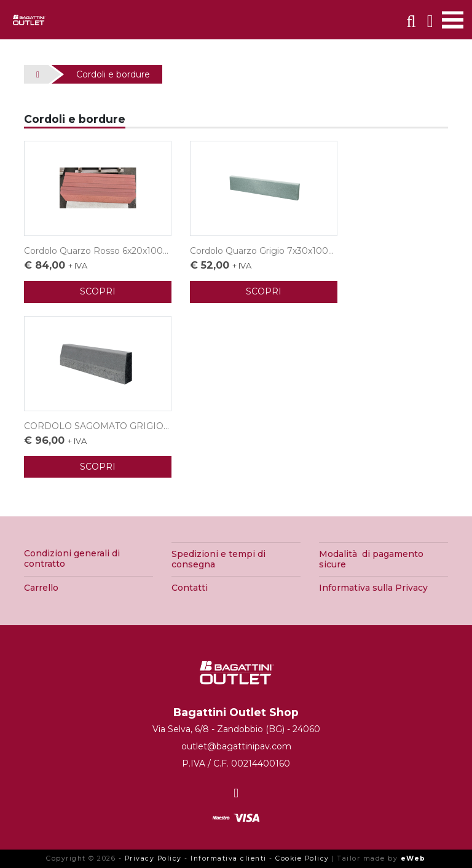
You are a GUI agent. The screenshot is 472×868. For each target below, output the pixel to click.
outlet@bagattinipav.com (236, 746)
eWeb (413, 858)
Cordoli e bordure (113, 74)
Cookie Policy (302, 858)
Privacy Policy (153, 858)
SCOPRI (98, 291)
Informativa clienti (229, 858)
